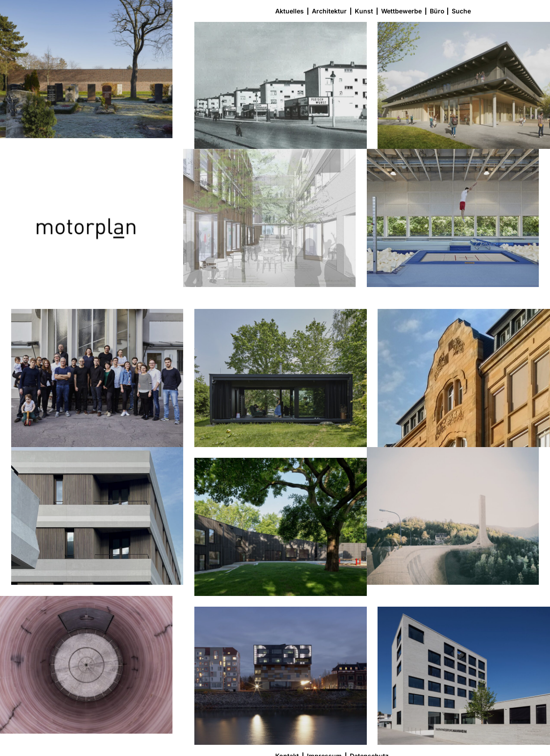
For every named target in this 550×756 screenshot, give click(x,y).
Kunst (364, 11)
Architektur (329, 11)
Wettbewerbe (401, 11)
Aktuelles (290, 11)
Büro (437, 11)
